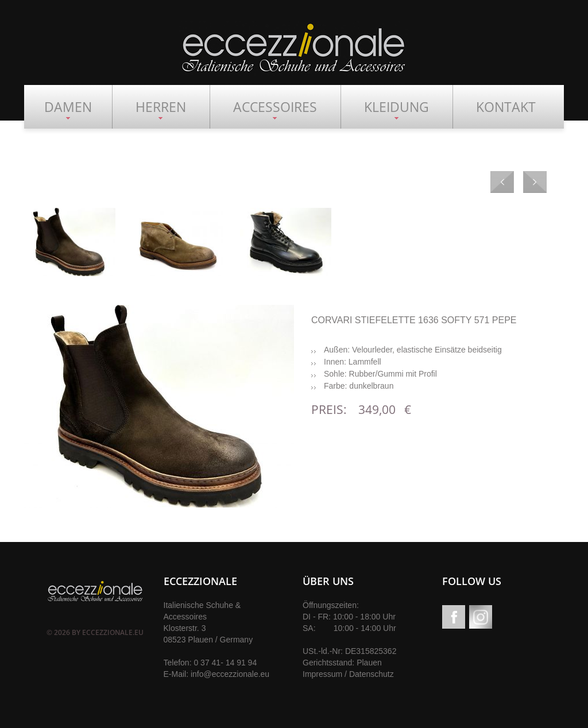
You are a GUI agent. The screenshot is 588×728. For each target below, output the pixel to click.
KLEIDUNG (396, 107)
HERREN (161, 107)
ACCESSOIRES (275, 107)
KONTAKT (506, 107)
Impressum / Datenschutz (348, 674)
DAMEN (68, 107)
